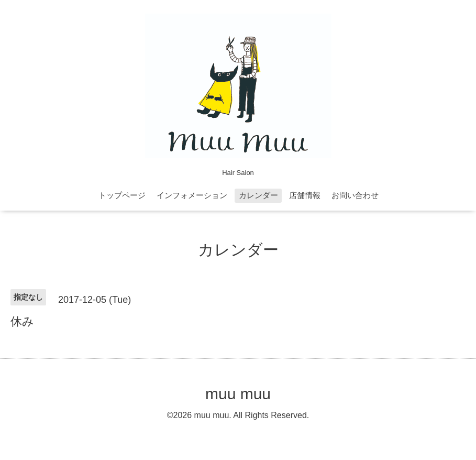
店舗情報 (305, 195)
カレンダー (258, 195)
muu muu (238, 394)
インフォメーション (192, 195)
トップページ (122, 195)
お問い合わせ (355, 195)
